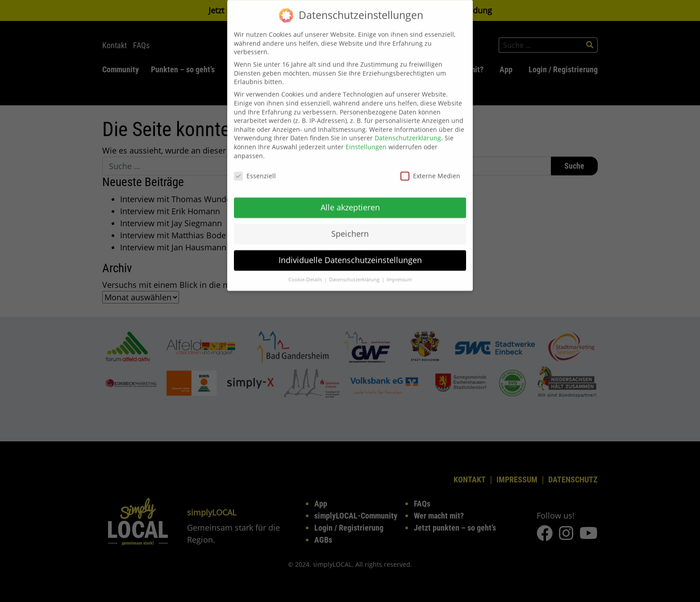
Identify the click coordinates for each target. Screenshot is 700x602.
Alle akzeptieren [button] (350, 199)
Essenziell (255, 168)
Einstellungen (366, 139)
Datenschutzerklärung (408, 130)
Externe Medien (430, 168)
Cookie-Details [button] (306, 271)
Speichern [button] (350, 225)
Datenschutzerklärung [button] (355, 271)
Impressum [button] (399, 271)
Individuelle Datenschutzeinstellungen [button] (350, 252)
